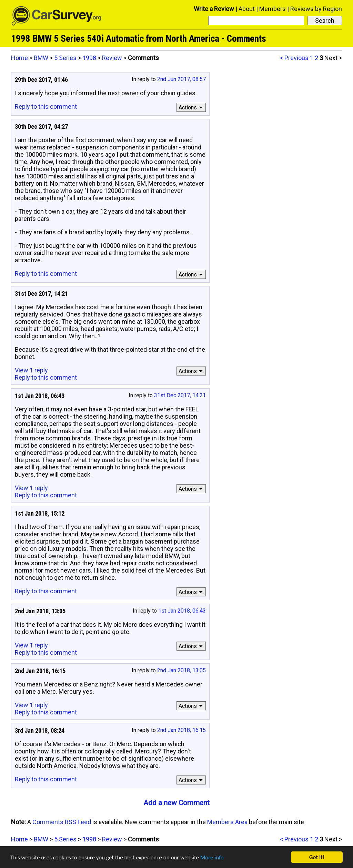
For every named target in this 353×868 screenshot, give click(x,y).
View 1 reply (31, 370)
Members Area (227, 822)
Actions (191, 108)
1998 (89, 58)
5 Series (65, 58)
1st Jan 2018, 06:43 (182, 611)
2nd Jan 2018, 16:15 (181, 730)
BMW (41, 58)
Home (19, 58)
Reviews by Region (316, 9)
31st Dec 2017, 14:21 (180, 395)
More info (212, 857)
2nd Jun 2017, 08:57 (181, 79)
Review (112, 58)
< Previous (294, 58)
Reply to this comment (46, 106)
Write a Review (214, 9)
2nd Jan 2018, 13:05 (181, 670)
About (247, 9)
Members (273, 9)
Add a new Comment (176, 803)
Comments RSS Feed (62, 822)
